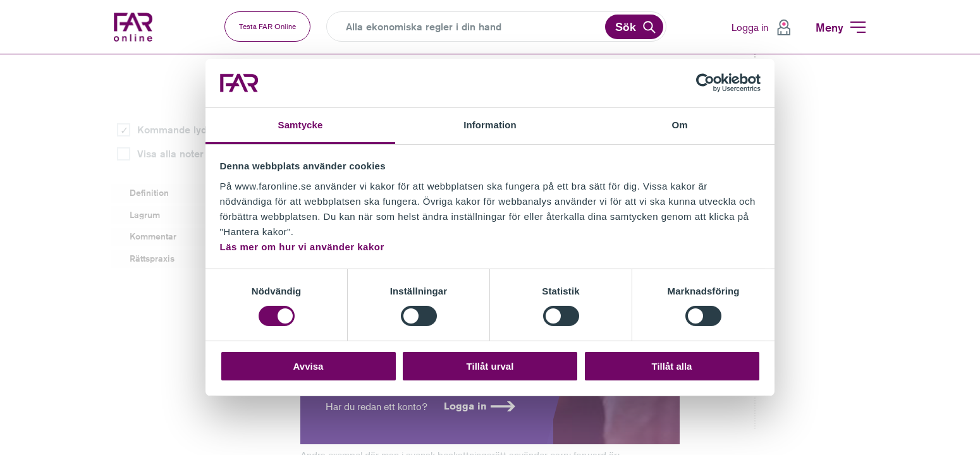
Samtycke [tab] (301, 125)
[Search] (474, 27)
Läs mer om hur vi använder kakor (302, 247)
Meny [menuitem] (830, 27)
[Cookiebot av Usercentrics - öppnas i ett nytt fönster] (705, 83)
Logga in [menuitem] (750, 27)
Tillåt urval (490, 366)
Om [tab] (679, 125)
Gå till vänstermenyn (0, 55)
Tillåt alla (672, 366)
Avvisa (309, 366)
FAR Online (144, 27)
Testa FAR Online (267, 26)
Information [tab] (490, 125)
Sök (626, 27)
